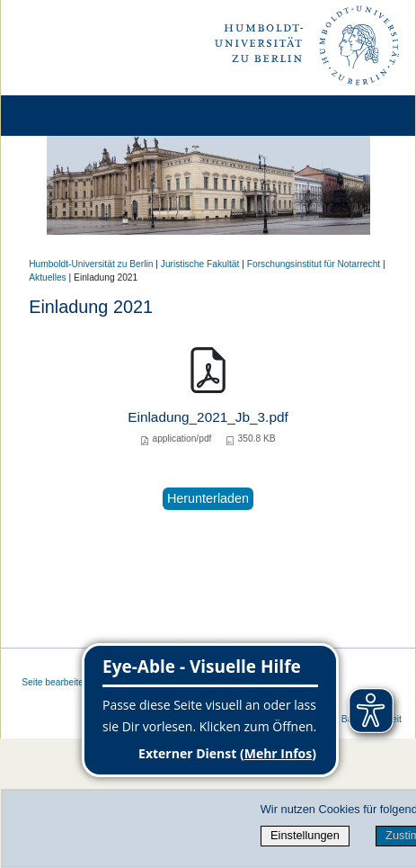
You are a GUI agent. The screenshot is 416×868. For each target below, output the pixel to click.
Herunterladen (208, 498)
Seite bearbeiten (55, 682)
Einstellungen (305, 835)
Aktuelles (48, 277)
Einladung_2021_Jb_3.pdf (208, 417)
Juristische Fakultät (200, 264)
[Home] (65, 116)
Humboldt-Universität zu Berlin (91, 264)
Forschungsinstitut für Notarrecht (314, 264)
